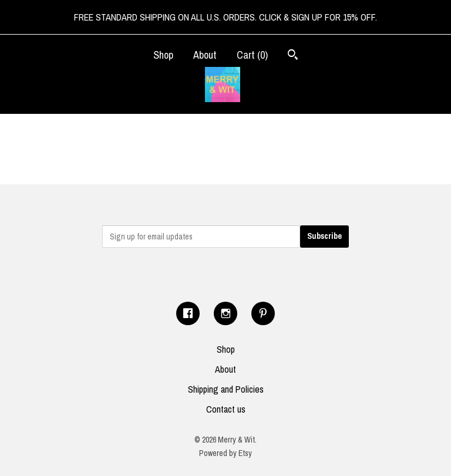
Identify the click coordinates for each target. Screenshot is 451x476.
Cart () (252, 55)
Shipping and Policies (226, 389)
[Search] (293, 56)
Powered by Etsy (225, 453)
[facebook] (188, 313)
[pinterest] (263, 313)
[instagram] (225, 313)
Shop (163, 55)
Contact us (226, 409)
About (205, 55)
